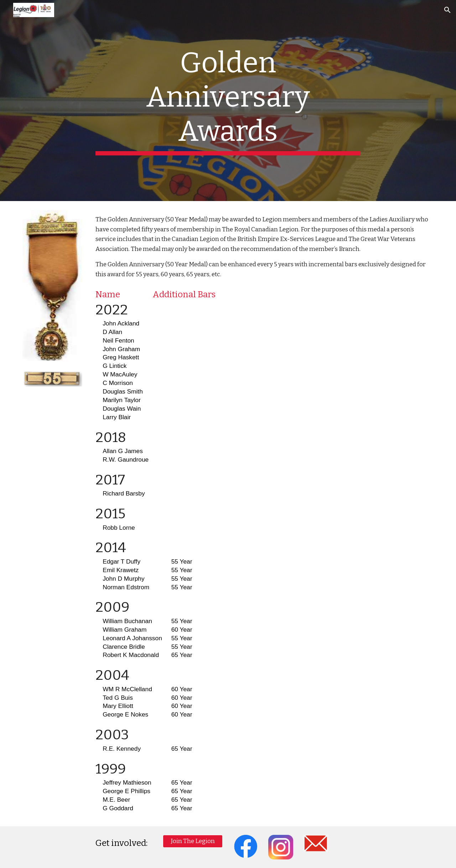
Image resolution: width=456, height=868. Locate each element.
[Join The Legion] (193, 841)
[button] (447, 10)
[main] (228, 101)
